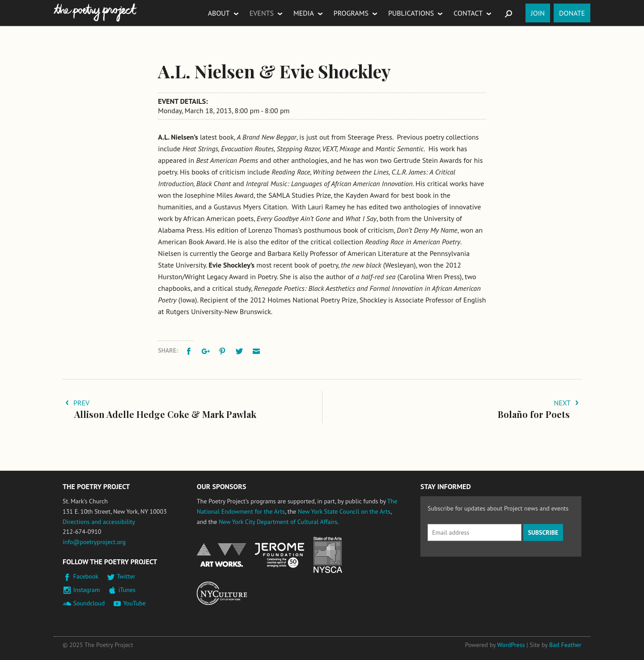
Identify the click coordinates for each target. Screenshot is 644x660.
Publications (411, 13)
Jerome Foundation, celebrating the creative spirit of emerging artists (280, 555)
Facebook (86, 576)
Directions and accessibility (99, 522)
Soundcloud (89, 603)
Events (262, 13)
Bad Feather (565, 645)
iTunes (127, 590)
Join (538, 13)
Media (304, 13)
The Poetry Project (95, 13)
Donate (572, 13)
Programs (351, 13)
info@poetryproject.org (94, 542)
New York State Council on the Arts (344, 511)
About (219, 13)
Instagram (87, 590)
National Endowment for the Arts (221, 555)
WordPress (511, 645)
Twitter (126, 576)
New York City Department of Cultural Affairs (278, 522)
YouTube (134, 603)
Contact (468, 13)
